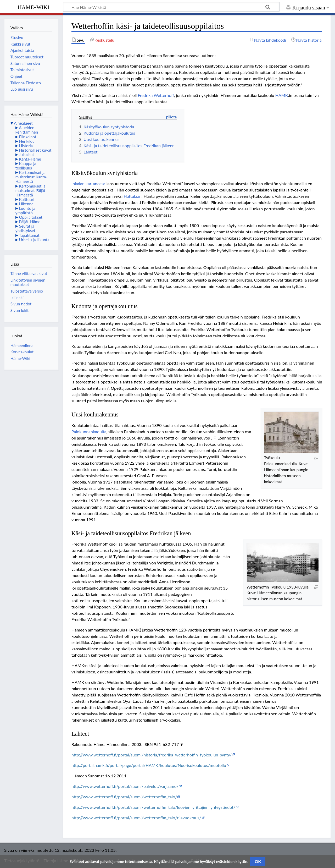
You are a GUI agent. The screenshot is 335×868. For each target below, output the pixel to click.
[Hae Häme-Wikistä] (171, 7)
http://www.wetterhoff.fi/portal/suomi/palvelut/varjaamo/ (125, 786)
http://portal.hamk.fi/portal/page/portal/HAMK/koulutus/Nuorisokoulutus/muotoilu (149, 765)
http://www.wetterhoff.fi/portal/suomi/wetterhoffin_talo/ (124, 797)
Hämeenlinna (22, 345)
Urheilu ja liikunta (34, 240)
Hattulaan (132, 196)
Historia (26, 146)
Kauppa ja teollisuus (26, 166)
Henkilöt (27, 141)
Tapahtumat (29, 235)
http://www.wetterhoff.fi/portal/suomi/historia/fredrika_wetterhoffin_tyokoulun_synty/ (152, 755)
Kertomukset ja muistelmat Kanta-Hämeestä (31, 177)
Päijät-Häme (30, 222)
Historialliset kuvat (35, 150)
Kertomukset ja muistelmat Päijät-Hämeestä (31, 190)
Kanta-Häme (30, 159)
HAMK (282, 95)
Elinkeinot (28, 137)
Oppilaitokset (31, 217)
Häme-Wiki (34, 7)
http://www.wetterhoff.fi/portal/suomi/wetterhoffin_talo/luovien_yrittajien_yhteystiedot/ (153, 807)
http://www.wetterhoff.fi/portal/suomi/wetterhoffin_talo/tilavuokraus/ (136, 818)
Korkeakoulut (22, 352)
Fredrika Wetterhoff (156, 95)
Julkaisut (26, 155)
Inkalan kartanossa (88, 183)
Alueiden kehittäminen (27, 130)
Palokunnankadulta (89, 432)
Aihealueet (23, 123)
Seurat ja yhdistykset (25, 228)
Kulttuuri (27, 199)
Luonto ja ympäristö (25, 210)
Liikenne (26, 204)
